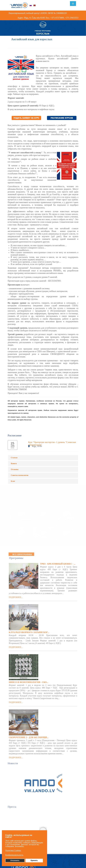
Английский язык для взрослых (32, 39)
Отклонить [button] (15, 860)
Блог (13, 481)
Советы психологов (20, 475)
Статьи (14, 458)
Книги (14, 463)
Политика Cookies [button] (13, 851)
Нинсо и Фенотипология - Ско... (29, 681)
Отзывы (15, 469)
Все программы (22, 554)
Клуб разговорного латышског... (29, 631)
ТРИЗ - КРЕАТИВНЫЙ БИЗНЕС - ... (58, 563)
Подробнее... (16, 596)
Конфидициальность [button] (14, 855)
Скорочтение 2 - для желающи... (29, 736)
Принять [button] (34, 860)
